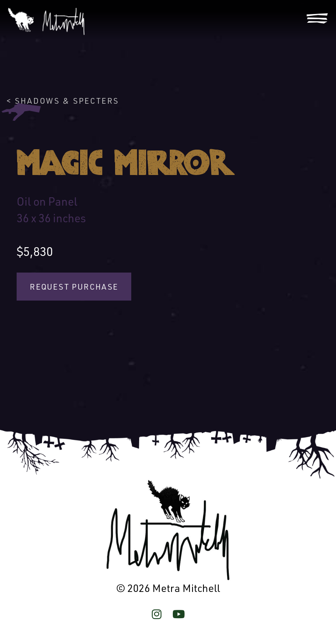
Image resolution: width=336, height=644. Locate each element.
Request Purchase (74, 287)
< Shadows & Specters (63, 101)
